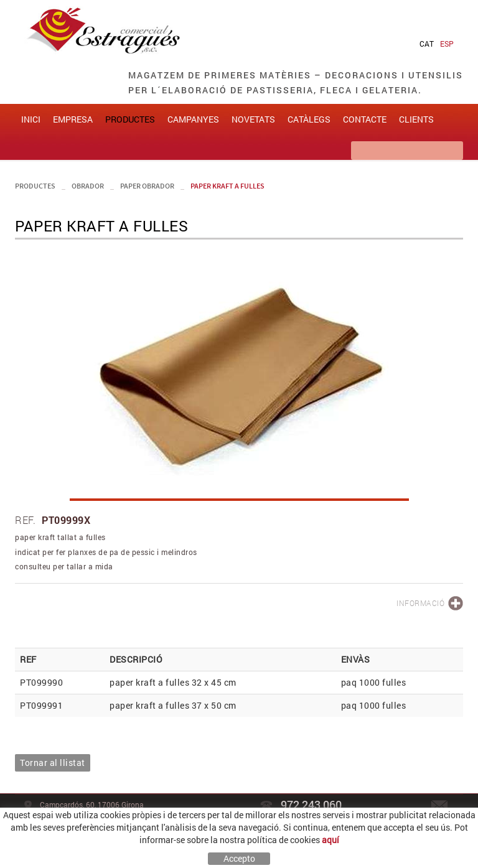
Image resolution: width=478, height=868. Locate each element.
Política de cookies (56, 844)
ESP (447, 44)
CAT (427, 44)
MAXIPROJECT (381, 844)
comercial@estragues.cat (411, 824)
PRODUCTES (35, 189)
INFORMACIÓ (420, 606)
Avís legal (110, 844)
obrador (88, 189)
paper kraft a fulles (227, 189)
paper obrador (147, 189)
